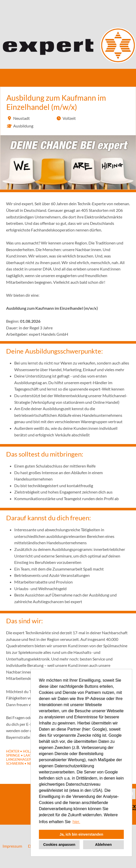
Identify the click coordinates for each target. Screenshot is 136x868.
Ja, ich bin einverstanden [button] (81, 834)
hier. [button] (76, 822)
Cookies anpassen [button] (59, 845)
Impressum (12, 846)
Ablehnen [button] (103, 845)
